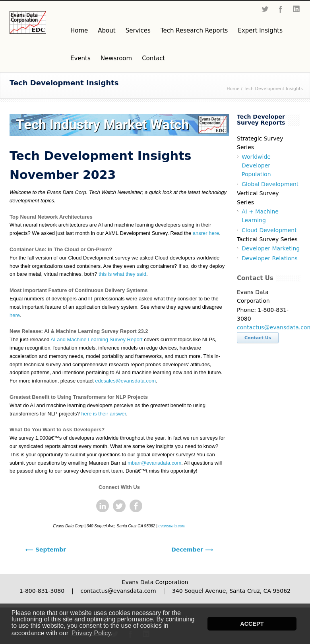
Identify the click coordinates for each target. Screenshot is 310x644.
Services (138, 31)
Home (79, 31)
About (107, 31)
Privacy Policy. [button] (92, 633)
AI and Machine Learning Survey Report (96, 339)
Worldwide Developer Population (256, 166)
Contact (153, 58)
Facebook (281, 9)
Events (80, 58)
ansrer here (206, 233)
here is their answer (104, 414)
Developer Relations (270, 258)
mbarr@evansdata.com (154, 463)
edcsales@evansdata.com (125, 381)
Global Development (270, 184)
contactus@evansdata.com (118, 591)
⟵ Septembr (46, 550)
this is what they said (122, 274)
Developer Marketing (271, 248)
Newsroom (116, 58)
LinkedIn (296, 9)
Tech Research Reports (194, 31)
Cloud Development (269, 230)
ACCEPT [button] (252, 624)
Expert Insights (260, 31)
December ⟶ (192, 550)
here (15, 315)
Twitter (265, 9)
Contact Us (258, 338)
